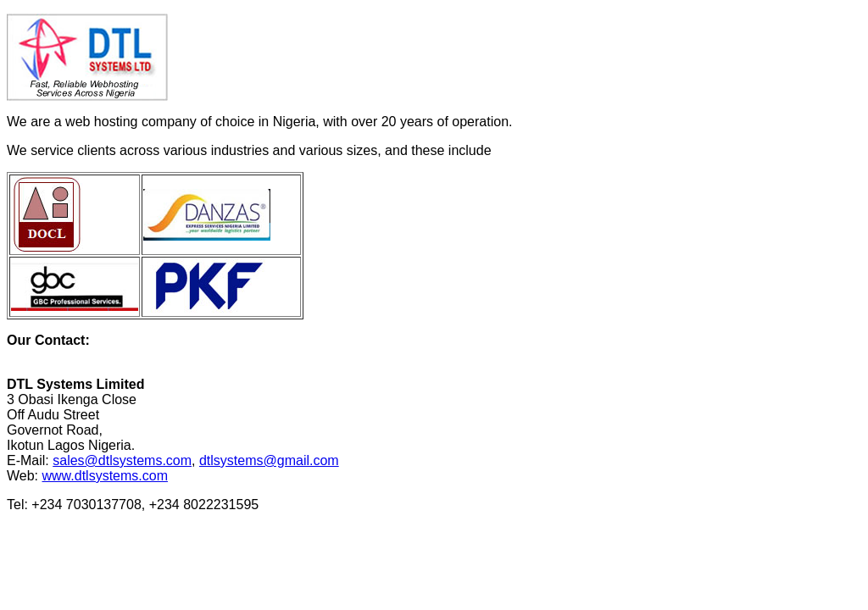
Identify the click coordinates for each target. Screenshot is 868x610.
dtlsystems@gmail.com (269, 460)
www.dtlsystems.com (105, 476)
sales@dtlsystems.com (122, 460)
